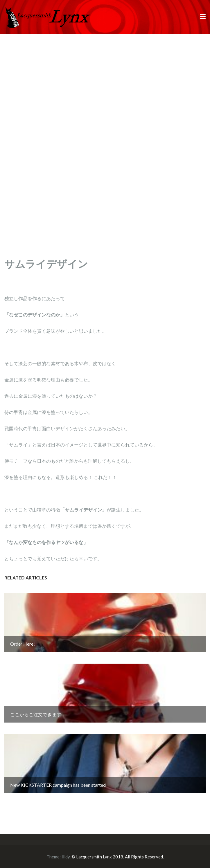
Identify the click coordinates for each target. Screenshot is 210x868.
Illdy (66, 857)
